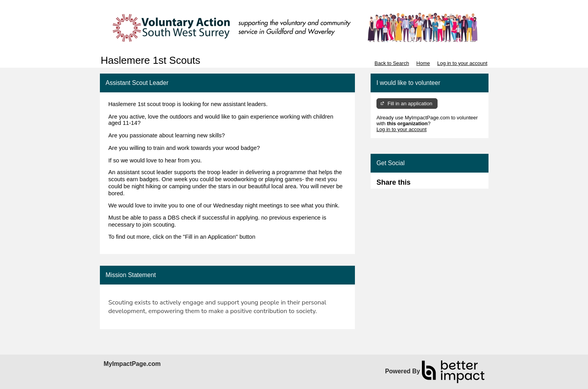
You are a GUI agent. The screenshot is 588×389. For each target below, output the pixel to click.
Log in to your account (462, 63)
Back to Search (392, 63)
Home (423, 63)
